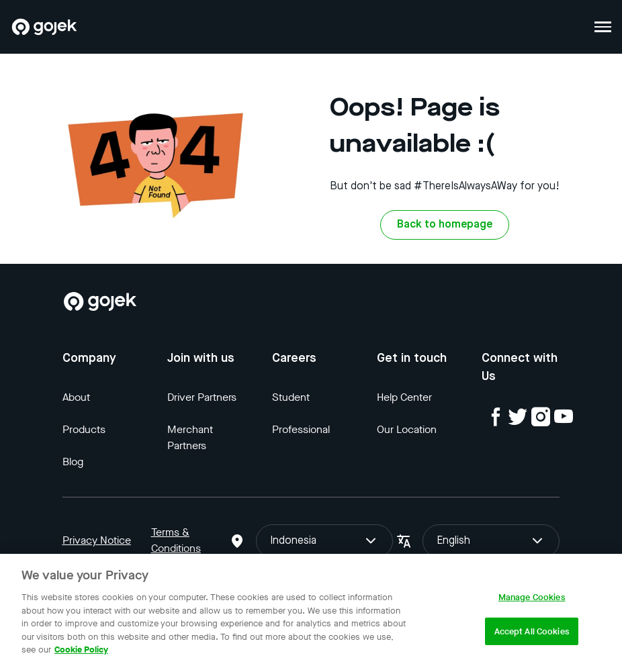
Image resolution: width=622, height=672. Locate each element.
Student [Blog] (291, 397)
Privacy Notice (97, 540)
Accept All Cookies (532, 631)
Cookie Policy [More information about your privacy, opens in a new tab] (81, 650)
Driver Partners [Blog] (202, 397)
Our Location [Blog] (407, 429)
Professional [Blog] (301, 429)
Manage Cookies (532, 597)
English (491, 541)
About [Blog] (76, 397)
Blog (73, 462)
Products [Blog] (84, 429)
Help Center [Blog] (404, 397)
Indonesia (324, 541)
